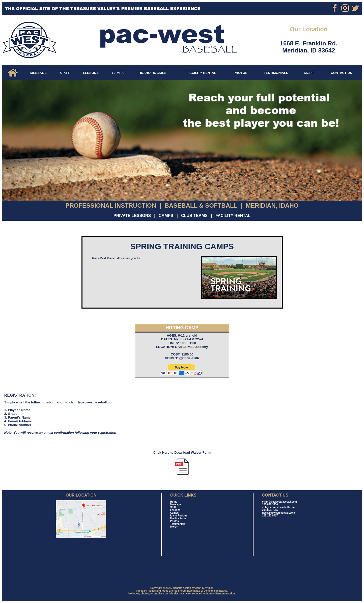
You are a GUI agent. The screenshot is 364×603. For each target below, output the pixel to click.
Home (174, 502)
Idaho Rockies (179, 516)
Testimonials (178, 524)
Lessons (175, 510)
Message (176, 504)
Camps (174, 513)
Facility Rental (179, 518)
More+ (174, 527)
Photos (175, 521)
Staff (173, 507)
